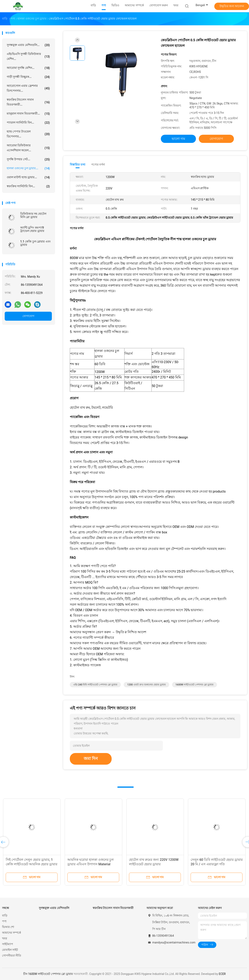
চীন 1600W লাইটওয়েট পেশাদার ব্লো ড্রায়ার (48, 974)
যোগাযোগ (28, 316)
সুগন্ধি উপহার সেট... (28, 159)
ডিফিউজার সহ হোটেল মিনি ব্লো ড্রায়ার (33, 215)
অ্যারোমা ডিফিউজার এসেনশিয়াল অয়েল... (28, 148)
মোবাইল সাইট (10, 950)
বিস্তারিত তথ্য (78, 165)
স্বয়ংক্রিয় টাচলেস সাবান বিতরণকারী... (28, 102)
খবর (5, 938)
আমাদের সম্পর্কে (12, 933)
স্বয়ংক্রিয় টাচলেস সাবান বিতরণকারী (113, 908)
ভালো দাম (178, 139)
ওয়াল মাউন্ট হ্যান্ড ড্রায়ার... (28, 177)
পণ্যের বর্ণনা (98, 165)
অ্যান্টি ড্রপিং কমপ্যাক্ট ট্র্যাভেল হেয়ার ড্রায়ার (32, 229)
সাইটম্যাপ (8, 944)
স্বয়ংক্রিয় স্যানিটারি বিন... (28, 186)
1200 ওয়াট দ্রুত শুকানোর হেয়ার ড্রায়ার (146, 685)
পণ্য (4, 921)
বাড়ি (5, 915)
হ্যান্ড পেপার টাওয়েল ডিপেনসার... (28, 134)
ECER (222, 974)
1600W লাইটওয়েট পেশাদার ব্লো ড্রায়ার (195, 685)
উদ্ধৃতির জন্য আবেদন (232, 6)
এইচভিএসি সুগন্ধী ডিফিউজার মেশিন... (28, 56)
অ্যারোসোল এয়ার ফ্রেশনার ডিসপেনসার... (28, 88)
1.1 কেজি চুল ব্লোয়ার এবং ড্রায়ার (35, 243)
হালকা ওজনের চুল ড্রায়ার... (28, 168)
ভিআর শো (8, 927)
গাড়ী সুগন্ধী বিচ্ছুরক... (28, 77)
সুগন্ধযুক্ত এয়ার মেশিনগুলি (54, 908)
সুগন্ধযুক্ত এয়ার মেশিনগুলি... (28, 45)
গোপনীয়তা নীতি (12, 956)
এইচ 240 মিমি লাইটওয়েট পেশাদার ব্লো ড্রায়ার (95, 685)
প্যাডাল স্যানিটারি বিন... (28, 123)
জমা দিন (91, 759)
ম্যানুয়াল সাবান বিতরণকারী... (28, 114)
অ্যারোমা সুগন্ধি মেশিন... (28, 68)
